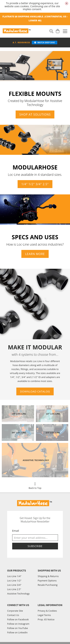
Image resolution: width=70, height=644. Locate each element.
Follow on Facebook (18, 619)
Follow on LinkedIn (17, 632)
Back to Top (35, 485)
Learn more (35, 254)
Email (16, 531)
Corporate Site (15, 611)
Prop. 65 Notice (46, 619)
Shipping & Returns (48, 576)
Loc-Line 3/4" (14, 585)
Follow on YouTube (17, 628)
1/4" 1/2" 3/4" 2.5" (35, 184)
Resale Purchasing (48, 585)
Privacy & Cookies (47, 611)
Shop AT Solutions (35, 114)
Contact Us (13, 615)
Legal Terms (44, 615)
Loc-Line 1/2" (14, 581)
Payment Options (47, 581)
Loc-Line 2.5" (14, 589)
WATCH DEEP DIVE (45, 42)
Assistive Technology (18, 594)
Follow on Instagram (18, 624)
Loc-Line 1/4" (14, 576)
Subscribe (35, 546)
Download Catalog (35, 391)
